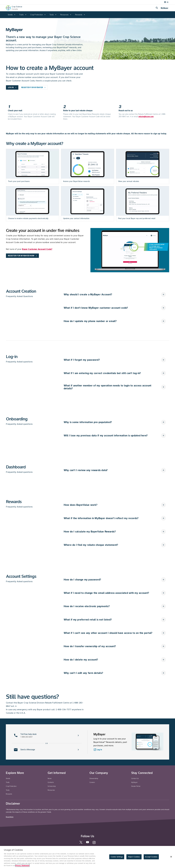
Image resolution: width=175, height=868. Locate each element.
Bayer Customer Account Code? (37, 249)
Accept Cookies (151, 857)
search (157, 8)
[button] (115, 294)
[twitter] (81, 843)
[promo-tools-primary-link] (22, 256)
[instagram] (94, 844)
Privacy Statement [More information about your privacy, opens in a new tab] (22, 866)
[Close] (171, 857)
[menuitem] (12, 15)
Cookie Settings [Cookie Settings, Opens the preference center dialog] (117, 857)
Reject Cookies (134, 857)
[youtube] (87, 843)
